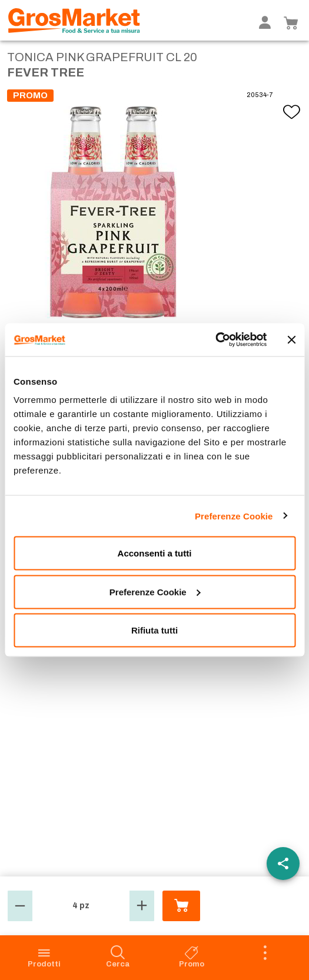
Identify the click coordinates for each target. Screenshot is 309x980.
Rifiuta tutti (154, 630)
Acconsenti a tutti (155, 553)
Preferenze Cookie (234, 516)
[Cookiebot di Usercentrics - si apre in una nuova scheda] (215, 340)
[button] (20, 906)
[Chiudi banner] (291, 339)
